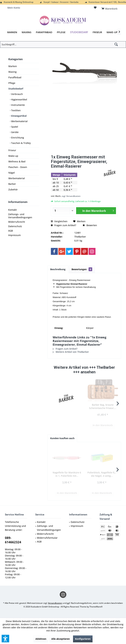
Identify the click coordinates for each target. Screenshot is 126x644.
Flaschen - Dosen (18, 167)
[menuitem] (110, 8)
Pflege (12, 83)
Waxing (12, 72)
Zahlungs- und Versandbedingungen (20, 216)
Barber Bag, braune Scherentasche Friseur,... (103, 406)
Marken (13, 66)
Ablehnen (41, 639)
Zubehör (13, 189)
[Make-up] (112, 32)
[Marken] (12, 32)
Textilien (16, 110)
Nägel (12, 173)
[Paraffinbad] (44, 32)
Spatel (14, 127)
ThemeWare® (96, 607)
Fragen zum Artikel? (63, 225)
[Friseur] (97, 32)
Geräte (15, 132)
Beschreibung (58, 269)
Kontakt (12, 210)
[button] (5, 639)
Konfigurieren (83, 639)
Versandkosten (55, 603)
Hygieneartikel (19, 99)
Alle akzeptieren (61, 639)
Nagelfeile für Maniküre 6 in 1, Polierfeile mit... (67, 474)
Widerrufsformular (47, 538)
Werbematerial (19, 121)
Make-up (13, 156)
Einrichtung (17, 138)
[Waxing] (26, 32)
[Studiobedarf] (79, 32)
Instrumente (18, 105)
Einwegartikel (19, 116)
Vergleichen (59, 221)
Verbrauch (17, 94)
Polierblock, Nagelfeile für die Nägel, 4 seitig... (102, 474)
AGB (10, 231)
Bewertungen (82, 269)
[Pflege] (61, 32)
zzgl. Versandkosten (71, 196)
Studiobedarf (16, 89)
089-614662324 (13, 540)
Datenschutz (15, 226)
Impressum (14, 235)
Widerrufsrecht (17, 222)
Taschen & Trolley (21, 143)
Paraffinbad (15, 77)
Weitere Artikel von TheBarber (71, 352)
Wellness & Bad (17, 161)
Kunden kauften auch (62, 438)
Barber (12, 184)
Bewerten (90, 225)
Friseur (12, 150)
